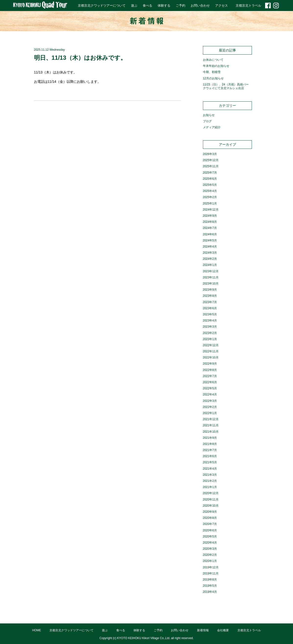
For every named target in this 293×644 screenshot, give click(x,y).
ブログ (207, 121)
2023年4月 (210, 321)
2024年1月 (210, 265)
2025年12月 (211, 160)
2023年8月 (210, 296)
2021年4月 (210, 469)
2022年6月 (210, 382)
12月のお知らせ (213, 78)
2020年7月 (210, 524)
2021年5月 (210, 462)
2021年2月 (210, 481)
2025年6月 (210, 179)
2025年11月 (211, 166)
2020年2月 (210, 555)
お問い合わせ (200, 6)
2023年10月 (211, 284)
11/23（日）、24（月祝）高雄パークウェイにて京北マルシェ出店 (226, 86)
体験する (164, 6)
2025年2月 (210, 197)
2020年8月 (210, 518)
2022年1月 (210, 413)
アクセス (222, 6)
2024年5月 (210, 240)
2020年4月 (210, 543)
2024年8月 (210, 222)
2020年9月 (210, 512)
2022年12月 (211, 345)
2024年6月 (210, 234)
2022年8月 (210, 370)
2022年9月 (210, 364)
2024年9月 (210, 216)
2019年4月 (210, 592)
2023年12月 (211, 271)
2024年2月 (210, 259)
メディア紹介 (212, 127)
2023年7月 (210, 302)
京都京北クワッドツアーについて (102, 6)
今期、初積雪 (212, 72)
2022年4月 (210, 394)
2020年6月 (210, 530)
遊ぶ (134, 6)
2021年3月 (210, 475)
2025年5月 (210, 185)
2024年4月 (210, 247)
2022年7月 (210, 376)
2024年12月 (211, 210)
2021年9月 (210, 438)
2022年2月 (210, 407)
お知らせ (209, 115)
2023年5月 (210, 314)
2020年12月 (211, 493)
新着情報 (203, 630)
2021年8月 (210, 444)
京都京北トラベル (248, 6)
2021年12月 (211, 419)
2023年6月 (210, 308)
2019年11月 (211, 573)
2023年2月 (210, 333)
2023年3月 (210, 327)
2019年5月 (210, 586)
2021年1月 (210, 487)
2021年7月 (210, 450)
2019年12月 (211, 567)
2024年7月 (210, 228)
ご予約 (181, 6)
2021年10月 (211, 432)
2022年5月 (210, 388)
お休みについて (213, 60)
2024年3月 (210, 253)
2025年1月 (210, 203)
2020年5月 (210, 537)
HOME (36, 630)
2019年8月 (210, 580)
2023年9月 (210, 290)
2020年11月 (211, 500)
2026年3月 (210, 154)
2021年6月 (210, 456)
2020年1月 (210, 561)
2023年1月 (210, 339)
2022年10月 (211, 358)
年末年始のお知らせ (216, 66)
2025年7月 (210, 173)
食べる (147, 6)
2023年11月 (211, 277)
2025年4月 (210, 191)
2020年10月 (211, 506)
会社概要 (223, 630)
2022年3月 (210, 401)
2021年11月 (211, 425)
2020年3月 (210, 549)
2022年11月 (211, 351)
